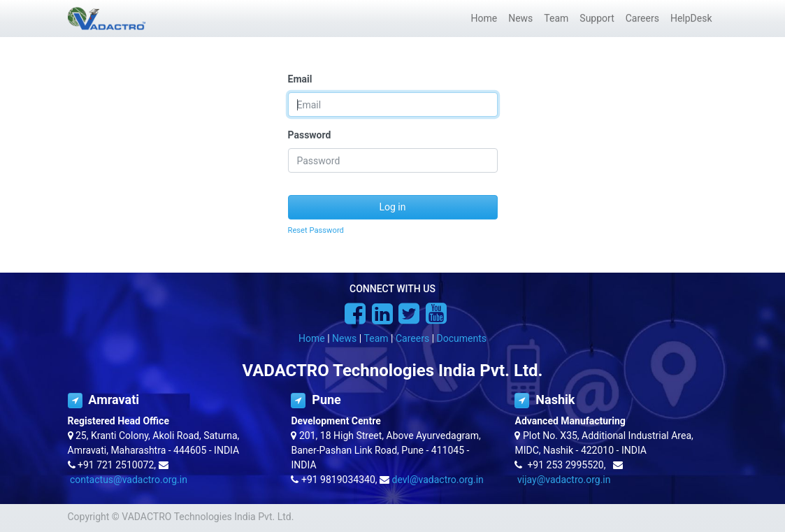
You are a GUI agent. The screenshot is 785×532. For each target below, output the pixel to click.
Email (300, 79)
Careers (412, 338)
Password (310, 135)
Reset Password (316, 230)
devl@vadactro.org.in (438, 480)
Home (312, 338)
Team (376, 338)
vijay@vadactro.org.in (564, 480)
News (344, 338)
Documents (462, 338)
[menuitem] (484, 19)
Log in (393, 207)
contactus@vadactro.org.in (129, 480)
